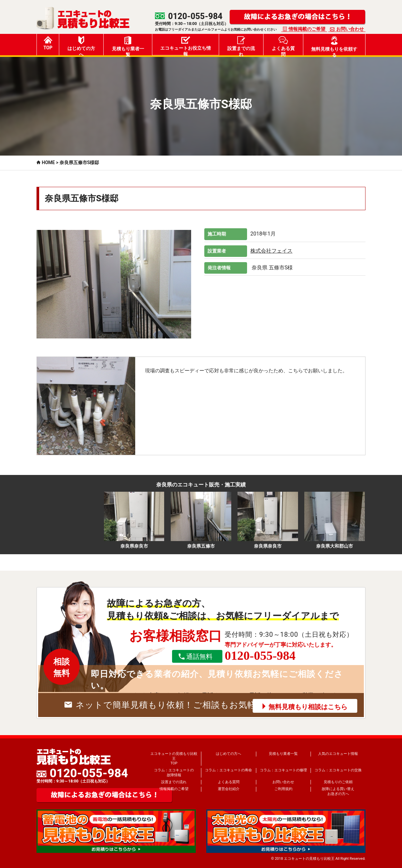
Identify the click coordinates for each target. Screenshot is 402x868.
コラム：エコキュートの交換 (338, 770)
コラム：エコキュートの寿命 (228, 770)
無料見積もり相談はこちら (308, 707)
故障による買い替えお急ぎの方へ (338, 791)
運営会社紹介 (229, 789)
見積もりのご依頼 (338, 782)
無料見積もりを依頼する (334, 46)
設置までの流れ (241, 46)
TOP (48, 43)
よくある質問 (283, 46)
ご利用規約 (283, 789)
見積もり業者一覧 (128, 46)
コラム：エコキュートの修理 (283, 770)
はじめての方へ (81, 46)
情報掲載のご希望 (307, 29)
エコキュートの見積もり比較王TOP (174, 758)
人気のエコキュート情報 (338, 754)
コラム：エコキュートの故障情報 (174, 772)
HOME (48, 162)
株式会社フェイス (271, 251)
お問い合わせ (350, 29)
